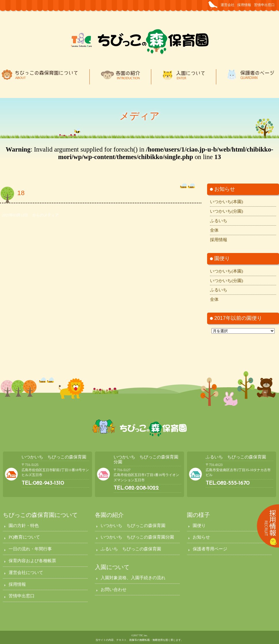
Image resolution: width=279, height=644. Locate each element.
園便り (199, 525)
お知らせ (201, 537)
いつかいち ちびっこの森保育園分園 (137, 537)
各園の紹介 (109, 515)
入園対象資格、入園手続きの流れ (133, 578)
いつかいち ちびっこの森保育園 (54, 457)
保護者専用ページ (210, 549)
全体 (214, 230)
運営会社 (228, 5)
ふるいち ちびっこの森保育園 (236, 457)
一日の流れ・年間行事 (30, 549)
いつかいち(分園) (227, 211)
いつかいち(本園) (227, 202)
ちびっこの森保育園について (40, 515)
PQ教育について (24, 537)
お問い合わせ (114, 589)
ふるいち (219, 221)
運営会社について (26, 572)
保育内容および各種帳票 (32, 561)
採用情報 (244, 5)
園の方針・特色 (24, 525)
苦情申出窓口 (264, 5)
